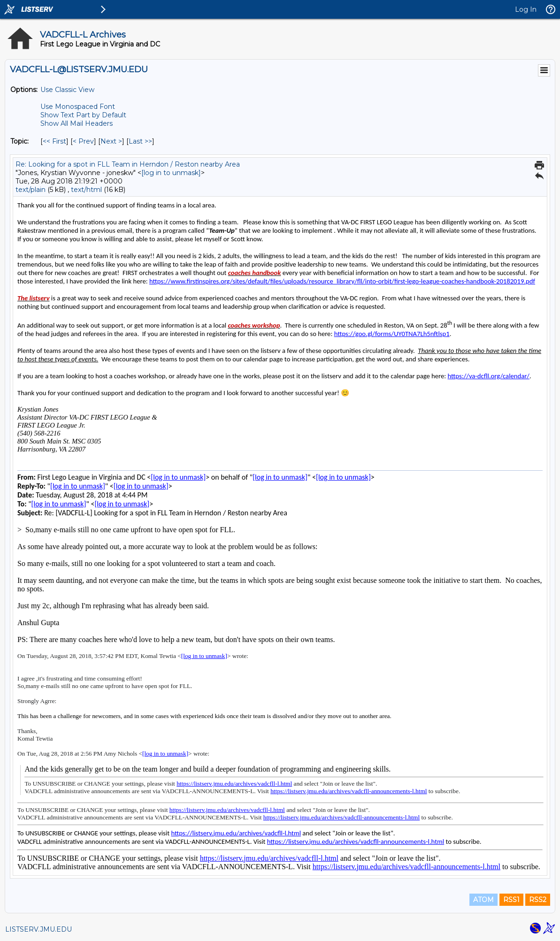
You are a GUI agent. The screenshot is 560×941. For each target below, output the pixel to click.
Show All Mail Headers (77, 123)
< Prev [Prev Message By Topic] (83, 141)
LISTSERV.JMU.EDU (38, 929)
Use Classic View (67, 90)
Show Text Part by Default (83, 115)
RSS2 (538, 900)
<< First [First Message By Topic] (54, 141)
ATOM (483, 900)
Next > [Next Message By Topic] (111, 141)
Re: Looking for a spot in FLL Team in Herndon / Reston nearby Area (128, 164)
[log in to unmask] (171, 173)
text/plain (31, 190)
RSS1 (511, 900)
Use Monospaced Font (78, 107)
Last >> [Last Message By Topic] (140, 141)
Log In (526, 9)
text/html (86, 190)
